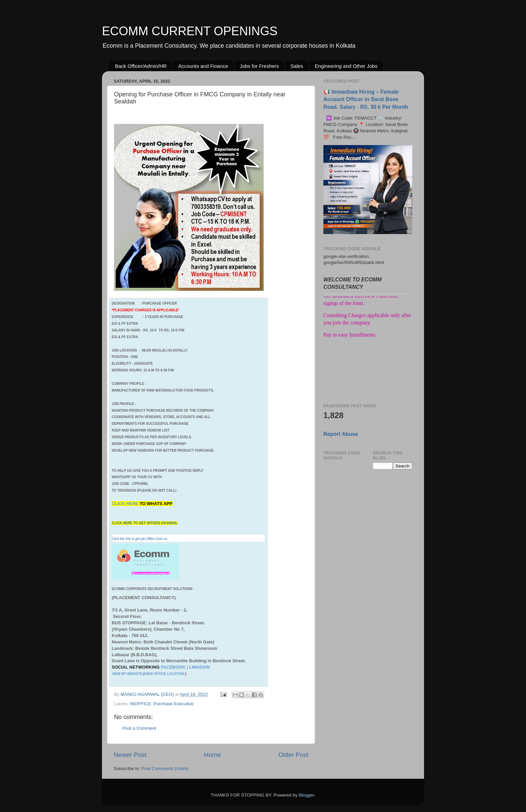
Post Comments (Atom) (165, 769)
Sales (297, 66)
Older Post (293, 755)
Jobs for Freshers (259, 66)
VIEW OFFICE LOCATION (164, 674)
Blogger (307, 795)
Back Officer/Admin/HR (141, 66)
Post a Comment (139, 728)
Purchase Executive (174, 704)
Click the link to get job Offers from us (140, 539)
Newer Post (130, 755)
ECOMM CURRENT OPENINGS (190, 31)
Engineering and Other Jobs (346, 66)
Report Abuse (341, 434)
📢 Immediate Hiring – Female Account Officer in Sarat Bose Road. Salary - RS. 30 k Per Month (366, 99)
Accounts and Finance (203, 66)
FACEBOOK (173, 667)
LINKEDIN (199, 667)
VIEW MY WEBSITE (127, 674)
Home (212, 755)
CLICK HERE (126, 504)
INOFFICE (140, 704)
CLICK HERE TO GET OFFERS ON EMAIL (145, 523)
